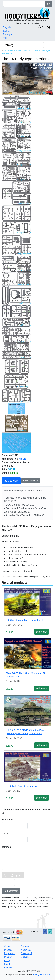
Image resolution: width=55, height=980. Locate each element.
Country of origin (11, 462)
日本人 (6, 31)
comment (7, 847)
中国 (5, 38)
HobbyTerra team (41, 975)
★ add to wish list (31, 480)
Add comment (11, 891)
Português (8, 34)
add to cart (11, 481)
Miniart (27, 51)
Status (5, 473)
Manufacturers (10, 459)
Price (5, 469)
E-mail (5, 833)
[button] (36, 27)
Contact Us (27, 946)
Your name (7, 819)
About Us (26, 950)
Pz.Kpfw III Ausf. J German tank (23, 786)
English (7, 27)
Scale (5, 466)
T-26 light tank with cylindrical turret (24, 620)
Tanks (19, 51)
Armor (10, 51)
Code (5, 455)
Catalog (9, 45)
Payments (9, 953)
